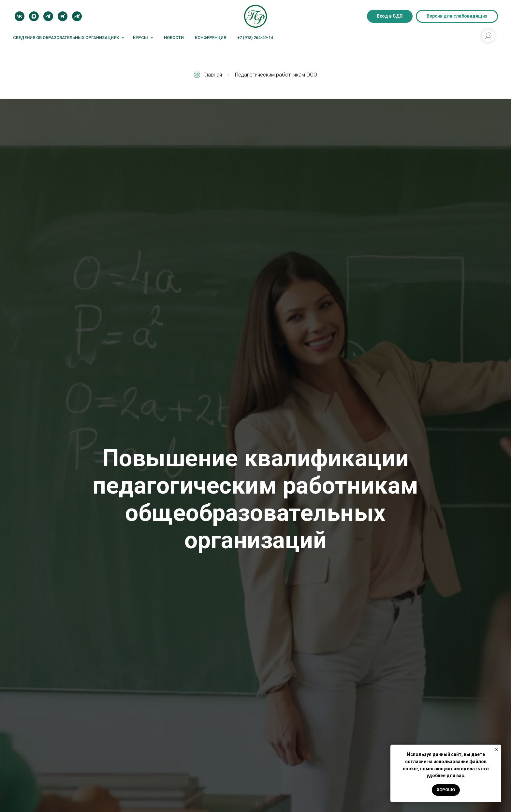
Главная (208, 75)
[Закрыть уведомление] (496, 749)
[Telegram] (48, 16)
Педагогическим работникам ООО (276, 75)
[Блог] (77, 16)
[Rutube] (63, 16)
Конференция (211, 38)
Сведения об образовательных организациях (66, 38)
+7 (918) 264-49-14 (255, 38)
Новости (174, 38)
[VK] (20, 16)
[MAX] (34, 16)
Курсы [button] (141, 38)
